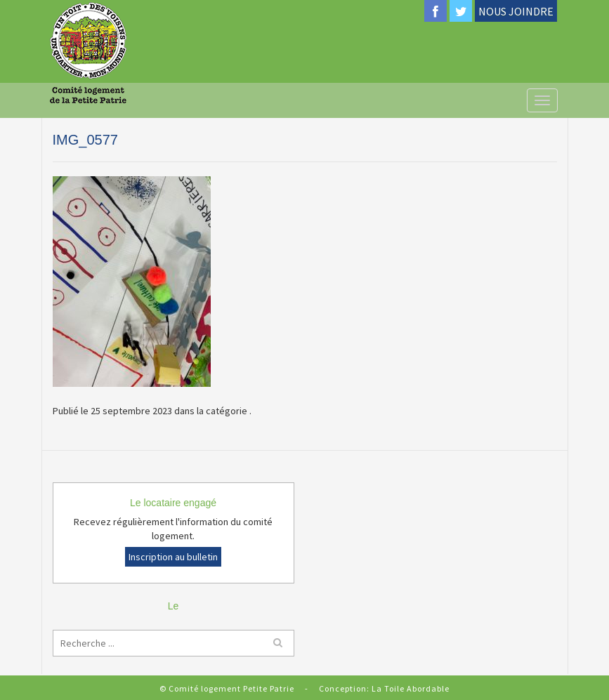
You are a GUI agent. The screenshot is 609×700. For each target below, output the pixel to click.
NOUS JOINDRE (516, 11)
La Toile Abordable (411, 688)
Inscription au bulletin (173, 557)
